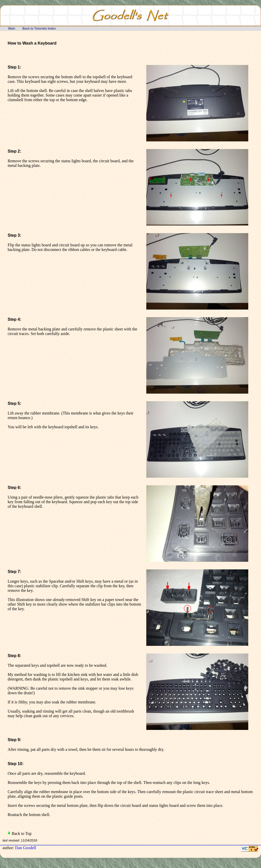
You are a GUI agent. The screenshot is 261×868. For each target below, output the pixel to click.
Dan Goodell (25, 848)
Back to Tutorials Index (39, 29)
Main (12, 29)
